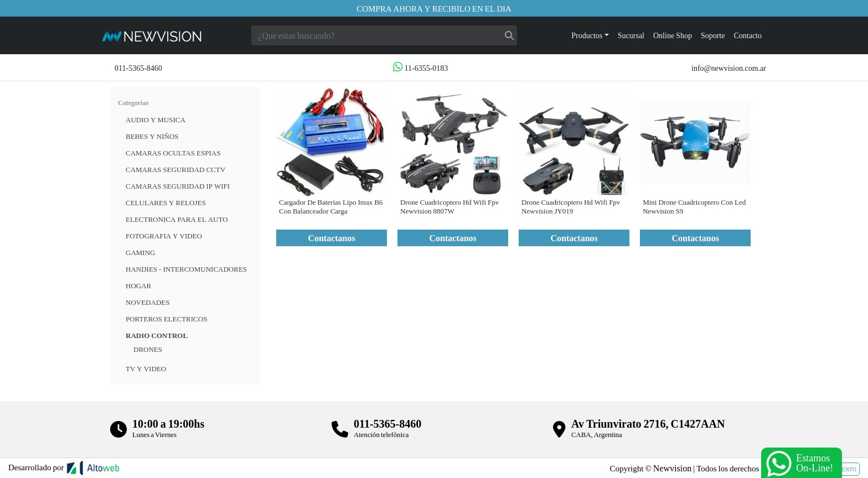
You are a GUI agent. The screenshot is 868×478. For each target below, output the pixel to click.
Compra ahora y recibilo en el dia (434, 8)
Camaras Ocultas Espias (173, 153)
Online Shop (673, 35)
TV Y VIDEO (146, 368)
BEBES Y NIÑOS (152, 136)
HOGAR (138, 285)
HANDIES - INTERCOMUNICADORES (186, 269)
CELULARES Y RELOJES (166, 202)
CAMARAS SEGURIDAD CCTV (175, 169)
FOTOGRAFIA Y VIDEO (164, 236)
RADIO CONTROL (157, 335)
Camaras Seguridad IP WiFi (178, 186)
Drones (148, 349)
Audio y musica (156, 119)
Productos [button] (587, 35)
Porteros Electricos (166, 319)
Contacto (748, 35)
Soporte (713, 35)
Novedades (148, 302)
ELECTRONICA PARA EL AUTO (177, 219)
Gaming (140, 252)
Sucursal (631, 35)
